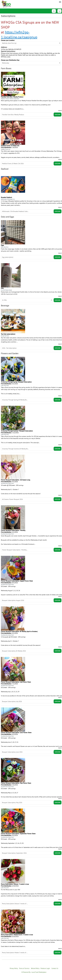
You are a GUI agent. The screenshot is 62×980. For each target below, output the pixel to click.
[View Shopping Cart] (59, 11)
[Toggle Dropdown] (54, 11)
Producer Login (45, 968)
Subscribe (58, 114)
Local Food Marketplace (39, 972)
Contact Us (55, 968)
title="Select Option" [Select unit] (27, 300)
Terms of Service (24, 968)
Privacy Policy (14, 968)
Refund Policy (35, 968)
